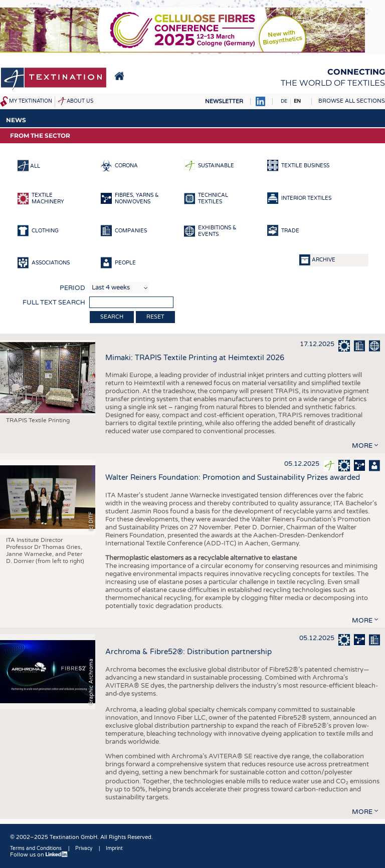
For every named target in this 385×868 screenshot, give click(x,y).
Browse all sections (352, 101)
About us (80, 101)
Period (72, 288)
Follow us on (39, 855)
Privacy (84, 848)
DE (284, 101)
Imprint (114, 848)
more (362, 446)
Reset (155, 317)
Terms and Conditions (36, 848)
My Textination (31, 101)
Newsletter (224, 101)
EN (297, 101)
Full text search (54, 303)
